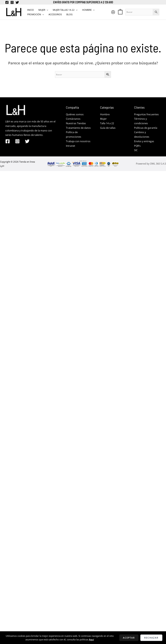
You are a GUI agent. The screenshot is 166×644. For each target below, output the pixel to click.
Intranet (71, 146)
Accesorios (55, 14)
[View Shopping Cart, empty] (120, 12)
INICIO (31, 10)
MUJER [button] (42, 10)
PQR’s (137, 146)
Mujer (103, 119)
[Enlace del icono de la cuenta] (113, 12)
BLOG (69, 14)
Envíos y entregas (144, 141)
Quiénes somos (75, 114)
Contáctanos (73, 119)
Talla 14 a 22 (107, 123)
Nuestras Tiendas (76, 123)
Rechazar (151, 638)
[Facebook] (7, 2)
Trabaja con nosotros (78, 141)
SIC (136, 150)
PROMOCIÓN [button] (34, 14)
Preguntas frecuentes (146, 114)
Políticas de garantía (146, 128)
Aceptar (129, 638)
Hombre (105, 114)
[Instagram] (12, 2)
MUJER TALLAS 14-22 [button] (64, 10)
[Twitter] (17, 2)
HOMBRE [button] (87, 10)
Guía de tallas (108, 128)
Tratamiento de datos (78, 128)
